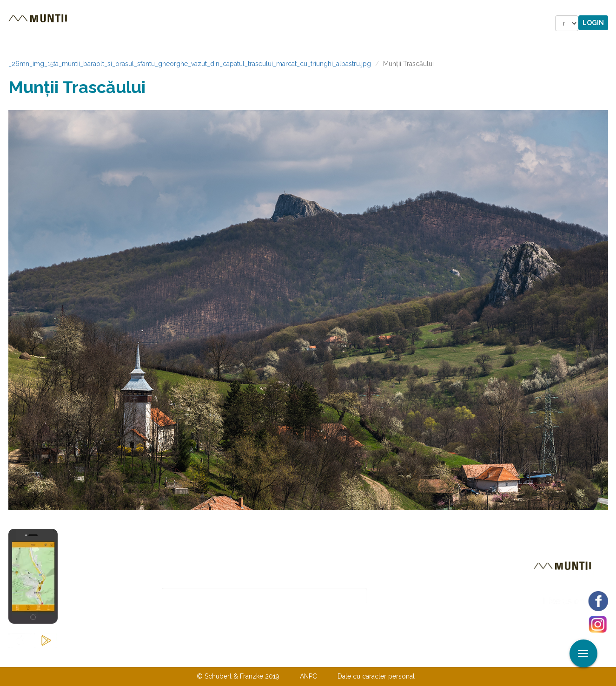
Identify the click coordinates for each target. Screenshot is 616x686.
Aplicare (609, 8)
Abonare (397, 596)
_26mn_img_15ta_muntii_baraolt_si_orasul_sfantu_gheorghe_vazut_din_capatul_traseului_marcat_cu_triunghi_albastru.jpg (190, 64)
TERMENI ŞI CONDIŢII (363, 657)
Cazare (182, 23)
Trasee (139, 23)
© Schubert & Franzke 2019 (238, 676)
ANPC (308, 676)
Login (593, 23)
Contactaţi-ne (237, 657)
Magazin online (298, 23)
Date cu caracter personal (376, 676)
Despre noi (294, 657)
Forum (361, 23)
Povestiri (229, 23)
